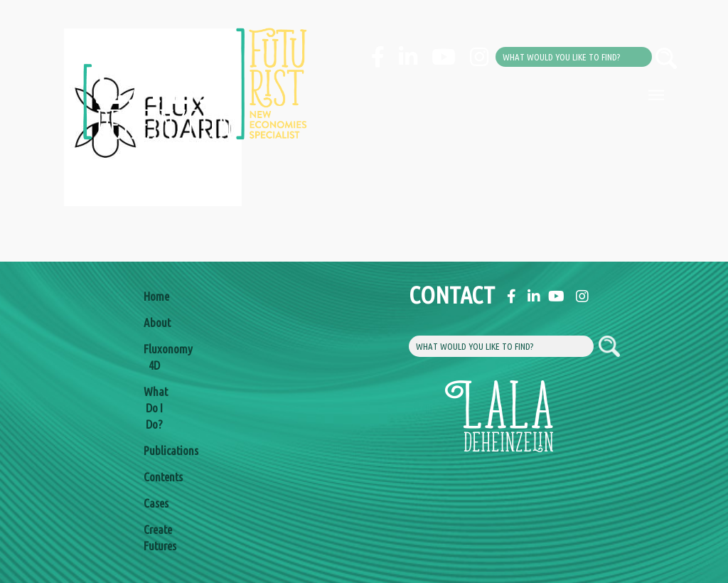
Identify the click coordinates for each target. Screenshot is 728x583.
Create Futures (154, 537)
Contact (419, 295)
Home (154, 296)
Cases (154, 503)
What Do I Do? (154, 408)
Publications (154, 450)
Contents (154, 477)
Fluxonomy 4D (154, 357)
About (154, 322)
